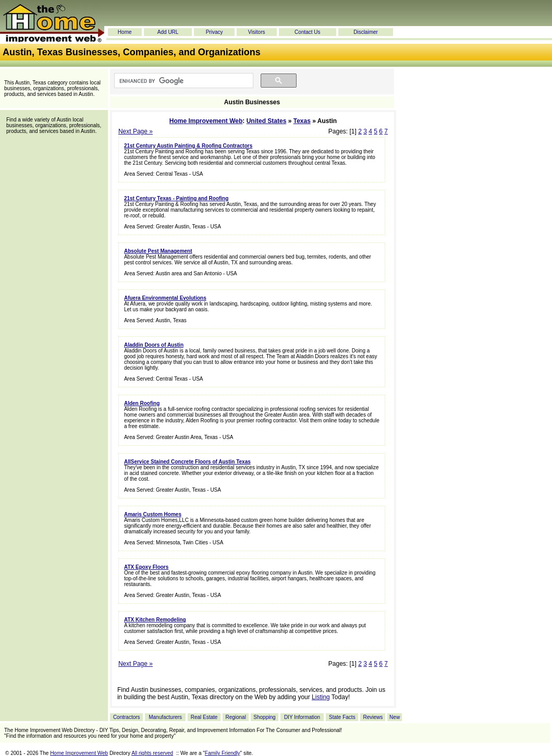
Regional (235, 717)
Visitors (257, 32)
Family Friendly (223, 753)
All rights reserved (152, 753)
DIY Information (302, 717)
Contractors (127, 717)
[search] (183, 81)
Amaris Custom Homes (153, 514)
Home (125, 32)
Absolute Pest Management (158, 251)
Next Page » (136, 131)
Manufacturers (165, 717)
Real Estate (204, 717)
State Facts (342, 717)
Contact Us (307, 32)
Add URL (168, 32)
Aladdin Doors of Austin (154, 345)
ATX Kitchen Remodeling (155, 620)
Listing (321, 697)
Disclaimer (366, 32)
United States (267, 121)
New (395, 717)
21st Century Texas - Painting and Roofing (176, 198)
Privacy (214, 32)
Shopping (264, 717)
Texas (302, 121)
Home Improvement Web (206, 121)
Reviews (373, 717)
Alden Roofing (142, 403)
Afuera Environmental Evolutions (165, 298)
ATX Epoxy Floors (146, 567)
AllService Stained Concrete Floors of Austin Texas (187, 462)
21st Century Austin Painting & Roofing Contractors (188, 146)
